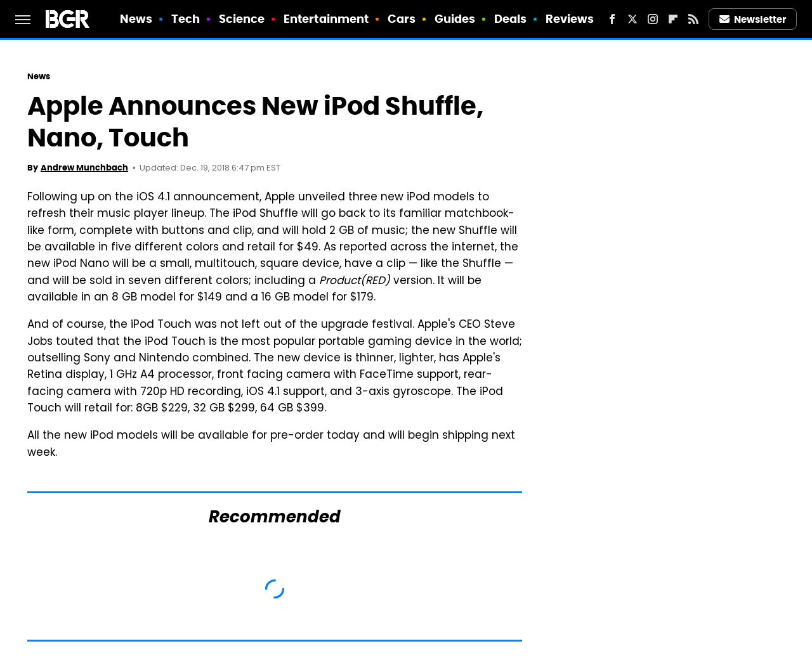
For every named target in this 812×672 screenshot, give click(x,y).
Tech (186, 19)
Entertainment (326, 19)
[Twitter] (632, 19)
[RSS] (693, 19)
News (136, 19)
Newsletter (753, 19)
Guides (455, 19)
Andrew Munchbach (84, 168)
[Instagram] (653, 19)
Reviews (570, 19)
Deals (511, 19)
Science (242, 19)
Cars (402, 19)
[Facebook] (612, 19)
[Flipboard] (673, 19)
